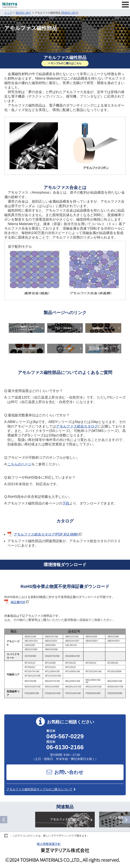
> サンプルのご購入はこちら (65, 63)
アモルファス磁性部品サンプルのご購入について (41, 789)
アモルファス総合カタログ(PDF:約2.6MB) (46, 534)
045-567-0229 (65, 736)
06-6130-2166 (65, 747)
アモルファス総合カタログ (77, 426)
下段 (66, 503)
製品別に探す (23, 13)
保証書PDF (18, 602)
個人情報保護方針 (49, 844)
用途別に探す (70, 13)
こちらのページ (20, 464)
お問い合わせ (65, 772)
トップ (8, 13)
